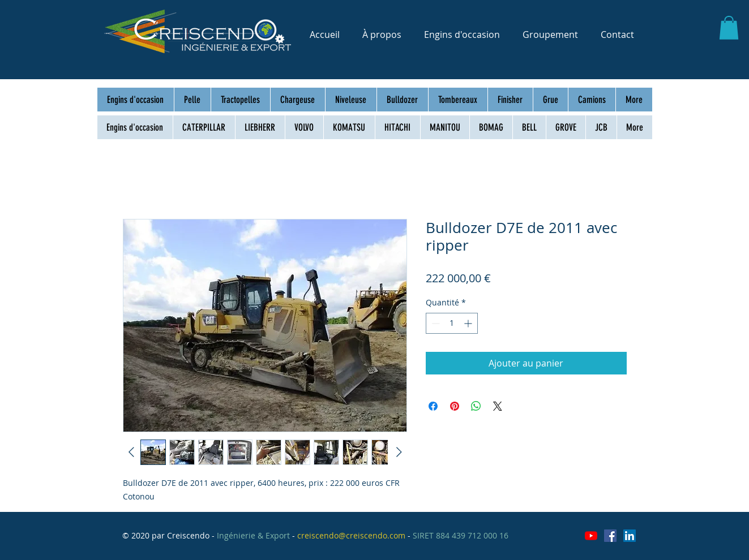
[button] (729, 28)
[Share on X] (498, 406)
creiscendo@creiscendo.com (351, 535)
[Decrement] (435, 323)
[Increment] (469, 323)
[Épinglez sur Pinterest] (455, 406)
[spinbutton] (452, 323)
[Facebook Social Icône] (610, 536)
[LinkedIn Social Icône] (630, 536)
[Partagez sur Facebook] (433, 406)
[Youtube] (591, 536)
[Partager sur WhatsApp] (476, 406)
